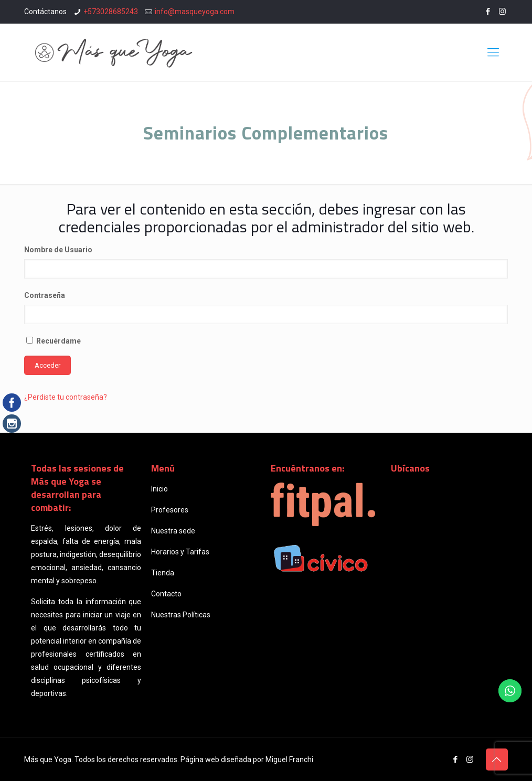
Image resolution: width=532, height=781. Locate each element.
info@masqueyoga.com (195, 12)
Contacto (166, 594)
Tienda (163, 573)
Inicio (159, 489)
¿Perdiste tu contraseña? (66, 397)
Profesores (170, 510)
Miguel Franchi (289, 759)
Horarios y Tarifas (180, 552)
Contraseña (45, 295)
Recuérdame (54, 341)
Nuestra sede (173, 531)
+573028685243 (111, 12)
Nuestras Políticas (181, 615)
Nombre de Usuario (58, 250)
